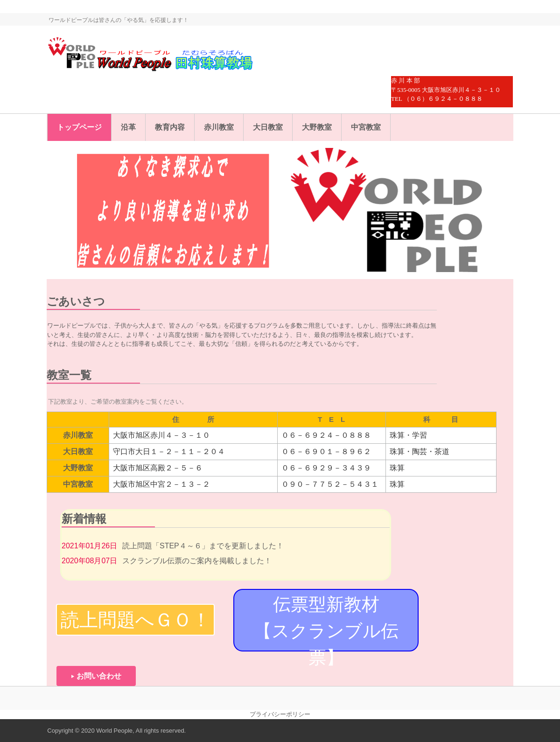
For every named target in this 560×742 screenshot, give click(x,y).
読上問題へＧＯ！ (136, 620)
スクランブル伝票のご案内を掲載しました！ (197, 561)
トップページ (79, 127)
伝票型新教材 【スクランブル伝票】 (336, 623)
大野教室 (317, 127)
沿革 (128, 127)
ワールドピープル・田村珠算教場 (162, 56)
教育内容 (170, 127)
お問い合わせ (99, 676)
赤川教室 (219, 127)
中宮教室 (366, 127)
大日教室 (268, 127)
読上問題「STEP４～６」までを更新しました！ (203, 546)
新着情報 (84, 519)
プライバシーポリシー (280, 714)
